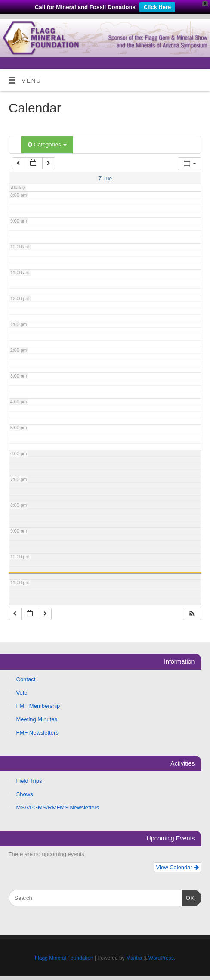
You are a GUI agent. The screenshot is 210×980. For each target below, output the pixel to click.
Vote (22, 693)
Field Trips (29, 781)
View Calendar (178, 867)
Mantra (134, 958)
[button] (192, 614)
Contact (26, 679)
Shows (25, 794)
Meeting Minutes (37, 719)
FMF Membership (38, 706)
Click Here (157, 7)
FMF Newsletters (37, 733)
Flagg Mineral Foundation (64, 958)
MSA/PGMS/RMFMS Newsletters (58, 808)
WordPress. (162, 958)
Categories (47, 144)
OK (188, 897)
